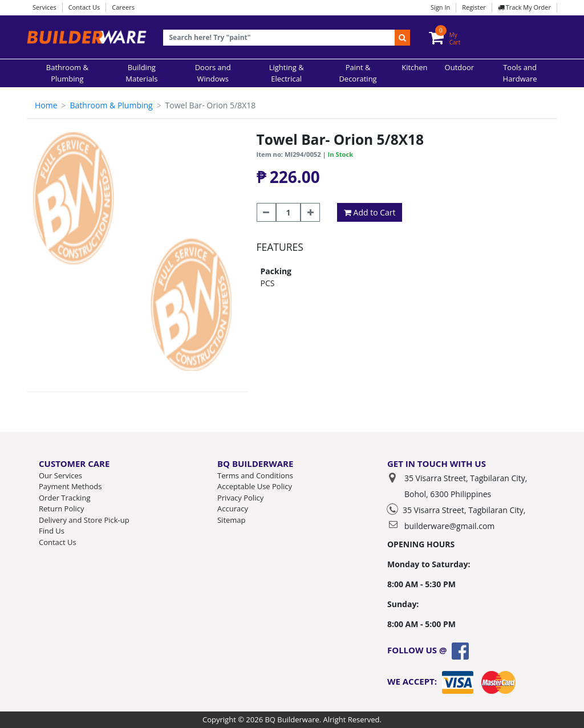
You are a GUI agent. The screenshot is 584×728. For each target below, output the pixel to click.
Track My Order (524, 7)
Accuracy (233, 509)
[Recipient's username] (279, 38)
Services (44, 7)
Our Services (60, 475)
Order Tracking (64, 498)
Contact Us (84, 7)
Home (46, 105)
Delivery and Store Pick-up (84, 520)
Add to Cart (370, 212)
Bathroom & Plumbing (111, 105)
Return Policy (62, 509)
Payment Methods (70, 486)
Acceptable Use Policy (255, 486)
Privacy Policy (240, 498)
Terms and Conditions (255, 475)
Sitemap (232, 520)
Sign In (440, 7)
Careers (123, 7)
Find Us (52, 531)
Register (474, 7)
